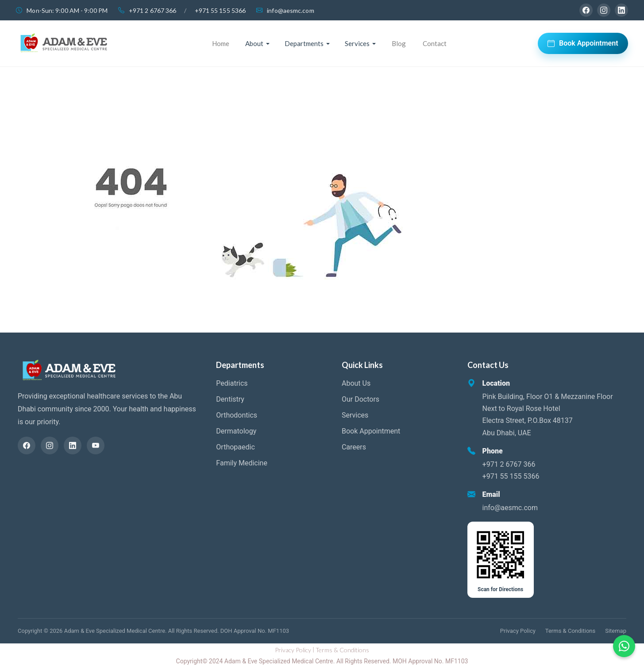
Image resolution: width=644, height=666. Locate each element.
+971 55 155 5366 (220, 10)
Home (221, 43)
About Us (356, 383)
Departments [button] (304, 43)
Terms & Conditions (570, 631)
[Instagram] (604, 10)
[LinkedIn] (621, 10)
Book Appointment (583, 43)
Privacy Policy (518, 631)
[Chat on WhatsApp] (624, 646)
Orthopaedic (235, 447)
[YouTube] (96, 445)
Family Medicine (242, 463)
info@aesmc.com (290, 10)
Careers (354, 447)
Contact (435, 43)
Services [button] (357, 43)
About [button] (254, 43)
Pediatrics (232, 383)
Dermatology (236, 431)
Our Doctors (361, 399)
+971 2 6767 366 (153, 10)
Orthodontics (237, 415)
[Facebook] (586, 10)
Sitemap (616, 631)
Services (355, 415)
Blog (399, 43)
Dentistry (230, 399)
